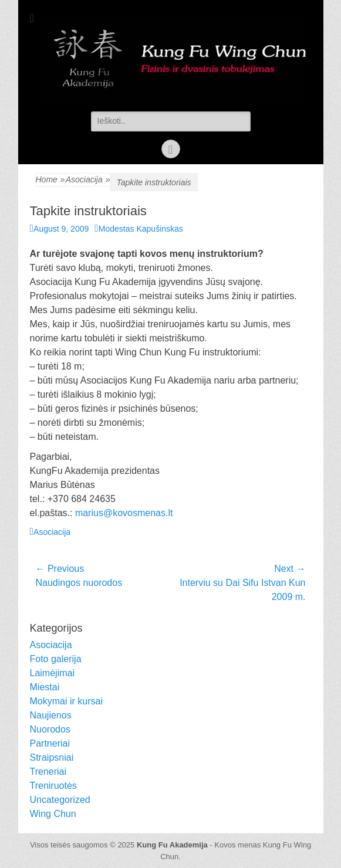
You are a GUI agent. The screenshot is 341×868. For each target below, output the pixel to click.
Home (50, 180)
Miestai (45, 687)
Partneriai (50, 743)
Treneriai (48, 772)
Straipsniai (52, 757)
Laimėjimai (52, 673)
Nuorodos (50, 729)
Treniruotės (53, 786)
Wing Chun (53, 814)
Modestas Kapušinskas (141, 229)
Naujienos (51, 715)
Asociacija (88, 180)
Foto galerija (56, 659)
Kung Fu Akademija (172, 845)
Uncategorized (60, 800)
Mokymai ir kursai (66, 701)
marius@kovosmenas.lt (124, 513)
